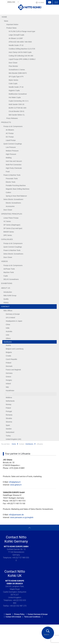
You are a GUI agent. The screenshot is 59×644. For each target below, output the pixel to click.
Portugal (9, 411)
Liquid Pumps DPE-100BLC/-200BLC (22, 59)
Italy (7, 387)
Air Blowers (10, 130)
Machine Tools (9, 272)
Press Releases (12, 118)
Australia (9, 331)
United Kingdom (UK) (13, 439)
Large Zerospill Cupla (16, 35)
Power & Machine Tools (12, 175)
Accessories (10, 206)
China (8, 324)
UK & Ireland (10, 318)
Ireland (8, 384)
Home (4, 17)
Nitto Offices (8, 311)
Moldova (9, 397)
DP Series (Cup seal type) (13, 228)
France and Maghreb (13, 370)
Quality (6, 299)
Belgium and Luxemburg (15, 349)
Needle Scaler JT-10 (16, 45)
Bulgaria (9, 352)
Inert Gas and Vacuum (14, 161)
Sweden (9, 429)
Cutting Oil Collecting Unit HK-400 (21, 56)
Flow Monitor (13, 66)
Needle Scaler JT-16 (16, 87)
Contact (5, 306)
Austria (8, 345)
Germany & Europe (13, 314)
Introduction (8, 292)
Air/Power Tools (9, 269)
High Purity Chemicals (14, 168)
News (6, 21)
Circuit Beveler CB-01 (17, 111)
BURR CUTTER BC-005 (18, 108)
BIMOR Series (9, 232)
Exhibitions (7, 283)
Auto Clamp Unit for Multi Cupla (20, 52)
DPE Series (8, 235)
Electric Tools (11, 182)
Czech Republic (11, 359)
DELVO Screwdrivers (11, 279)
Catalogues (7, 239)
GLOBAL (41, 3)
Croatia (8, 356)
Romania (9, 415)
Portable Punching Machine (16, 185)
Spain (8, 425)
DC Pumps (10, 137)
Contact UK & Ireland (13, 617)
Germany (9, 373)
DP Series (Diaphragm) (12, 225)
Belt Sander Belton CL (17, 115)
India (8, 328)
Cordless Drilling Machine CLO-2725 (22, 49)
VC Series (7, 221)
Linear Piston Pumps (11, 218)
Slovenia (9, 422)
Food (8, 172)
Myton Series (13, 80)
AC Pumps (10, 133)
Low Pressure (11, 147)
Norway (9, 404)
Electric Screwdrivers (13, 203)
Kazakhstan (10, 391)
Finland (8, 363)
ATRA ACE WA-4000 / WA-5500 (20, 42)
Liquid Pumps (11, 140)
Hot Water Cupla (15, 97)
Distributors (8, 342)
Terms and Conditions (32, 617)
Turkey (8, 436)
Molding (9, 158)
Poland (8, 408)
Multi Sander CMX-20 (16, 104)
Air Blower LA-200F (16, 38)
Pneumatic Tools (12, 179)
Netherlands (10, 401)
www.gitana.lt (16, 485)
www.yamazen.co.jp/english (22, 517)
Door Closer (13, 63)
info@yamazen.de (16, 515)
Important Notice (12, 24)
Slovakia (9, 418)
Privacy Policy (19, 614)
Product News (11, 28)
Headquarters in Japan (14, 321)
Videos (4, 261)
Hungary (9, 380)
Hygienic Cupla (14, 90)
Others (8, 338)
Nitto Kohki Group (10, 296)
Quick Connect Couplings (13, 144)
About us (6, 288)
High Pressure (11, 154)
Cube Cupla (13, 84)
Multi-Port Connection (14, 165)
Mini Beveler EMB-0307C (18, 73)
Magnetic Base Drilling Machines (18, 189)
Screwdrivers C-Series (17, 70)
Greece (8, 377)
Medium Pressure (12, 151)
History (6, 302)
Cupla (6, 276)
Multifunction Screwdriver (18, 94)
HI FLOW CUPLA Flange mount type (22, 31)
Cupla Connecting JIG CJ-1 (19, 101)
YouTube (49, 2)
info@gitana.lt (15, 482)
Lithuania (9, 394)
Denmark (9, 366)
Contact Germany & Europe (38, 614)
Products (6, 122)
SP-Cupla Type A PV (16, 77)
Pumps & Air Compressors (13, 126)
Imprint (8, 614)
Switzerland (10, 432)
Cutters (8, 192)
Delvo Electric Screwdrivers (13, 199)
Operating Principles (12, 214)
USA (7, 335)
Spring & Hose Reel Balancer (16, 196)
